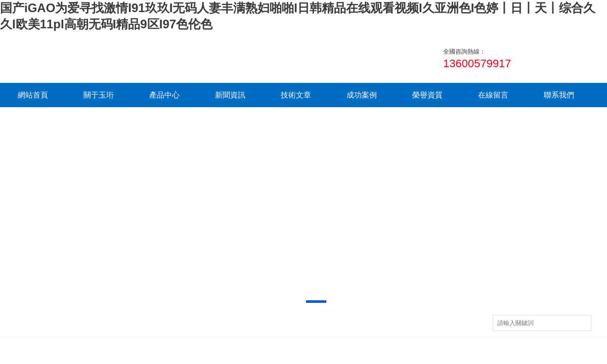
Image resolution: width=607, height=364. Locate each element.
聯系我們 (559, 95)
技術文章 (296, 95)
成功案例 (362, 95)
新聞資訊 (230, 95)
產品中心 (164, 95)
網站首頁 (33, 95)
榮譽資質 (427, 95)
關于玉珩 (99, 95)
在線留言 (493, 95)
